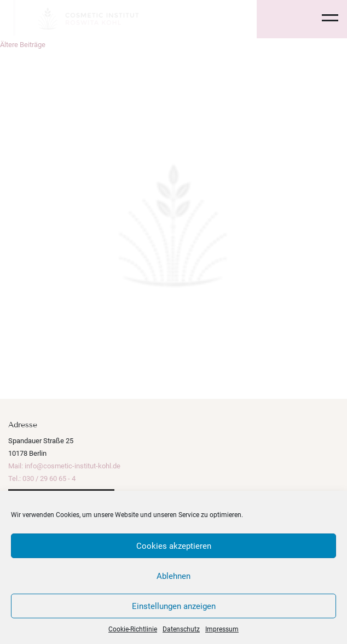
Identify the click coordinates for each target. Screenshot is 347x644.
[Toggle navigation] (323, 19)
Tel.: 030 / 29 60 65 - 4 (42, 478)
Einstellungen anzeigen (174, 606)
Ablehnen (173, 576)
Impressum (222, 629)
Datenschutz (181, 629)
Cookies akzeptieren (174, 546)
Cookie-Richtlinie (133, 629)
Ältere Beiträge (23, 45)
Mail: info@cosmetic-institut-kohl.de (64, 466)
